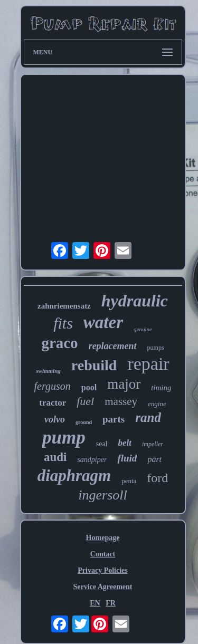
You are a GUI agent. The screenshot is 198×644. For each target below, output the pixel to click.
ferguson (53, 386)
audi (55, 457)
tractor (53, 403)
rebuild (94, 365)
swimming (48, 371)
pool (89, 387)
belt (125, 443)
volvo (55, 419)
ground (84, 422)
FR (111, 603)
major (124, 384)
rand (148, 417)
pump (64, 438)
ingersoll (102, 495)
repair (148, 364)
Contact (103, 554)
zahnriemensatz (64, 306)
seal (102, 444)
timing (161, 388)
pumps (156, 348)
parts (114, 419)
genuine (143, 329)
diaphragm (74, 475)
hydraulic (135, 301)
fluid (127, 458)
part (154, 459)
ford (157, 478)
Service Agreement (102, 587)
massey (121, 401)
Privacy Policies (102, 570)
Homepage (103, 538)
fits (63, 323)
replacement (113, 346)
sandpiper (92, 460)
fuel (85, 401)
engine (157, 404)
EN (95, 603)
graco (59, 343)
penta (129, 481)
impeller (153, 444)
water (103, 322)
